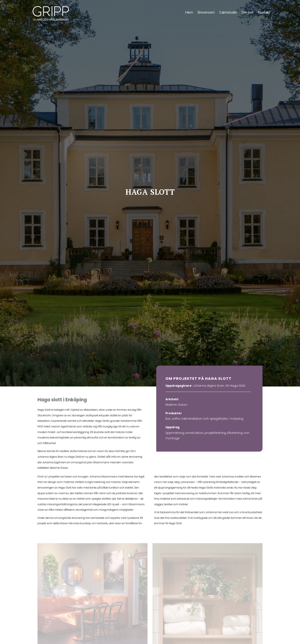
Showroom (206, 12)
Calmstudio (228, 12)
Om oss (247, 12)
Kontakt (264, 12)
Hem (189, 12)
